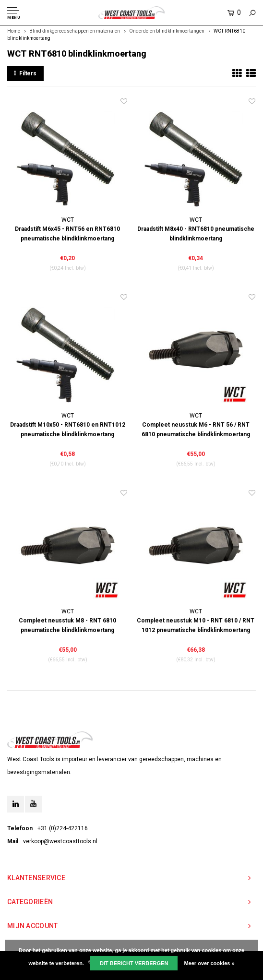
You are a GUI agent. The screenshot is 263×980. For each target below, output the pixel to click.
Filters (25, 73)
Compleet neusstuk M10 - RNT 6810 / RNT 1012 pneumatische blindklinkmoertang (196, 625)
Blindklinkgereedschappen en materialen (75, 31)
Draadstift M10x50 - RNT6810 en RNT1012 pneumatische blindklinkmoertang (68, 430)
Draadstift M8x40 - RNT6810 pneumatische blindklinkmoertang (196, 234)
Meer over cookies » (209, 963)
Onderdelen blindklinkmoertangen (167, 31)
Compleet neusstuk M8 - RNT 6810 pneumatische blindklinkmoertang (67, 625)
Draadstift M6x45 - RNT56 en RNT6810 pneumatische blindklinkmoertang (67, 234)
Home (14, 31)
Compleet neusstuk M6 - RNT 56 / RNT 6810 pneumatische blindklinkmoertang (196, 430)
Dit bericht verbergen (134, 963)
